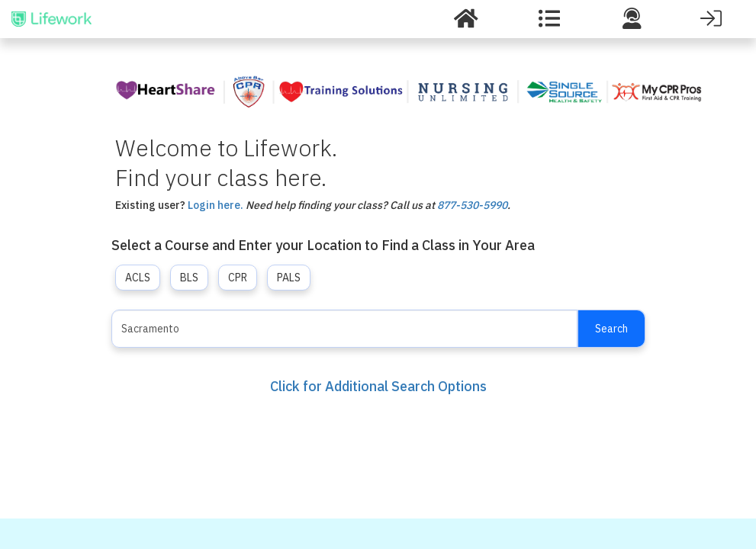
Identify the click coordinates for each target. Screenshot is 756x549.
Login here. (216, 205)
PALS (289, 278)
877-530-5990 (472, 205)
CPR (238, 278)
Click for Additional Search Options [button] (378, 386)
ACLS (138, 278)
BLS (189, 278)
